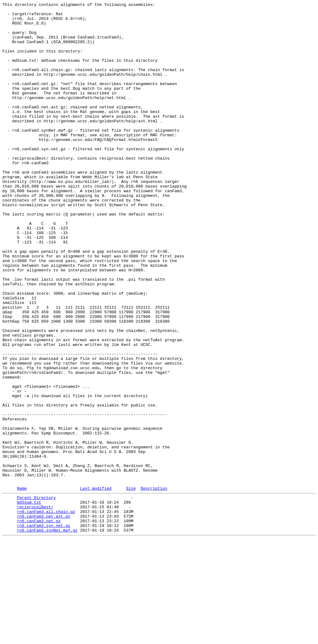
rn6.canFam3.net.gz (39, 623)
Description (154, 585)
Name (22, 585)
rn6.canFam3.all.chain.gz (46, 612)
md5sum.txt (29, 601)
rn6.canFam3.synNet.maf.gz (47, 634)
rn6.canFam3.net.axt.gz (44, 618)
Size (131, 585)
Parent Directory (36, 595)
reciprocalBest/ (35, 606)
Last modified (96, 585)
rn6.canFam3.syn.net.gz (44, 629)
